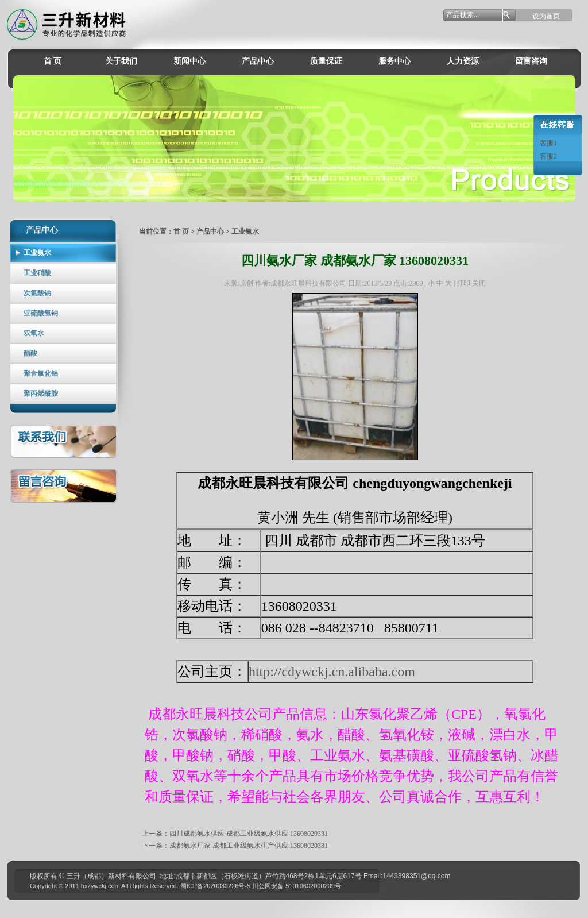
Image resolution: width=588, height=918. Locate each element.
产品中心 (258, 61)
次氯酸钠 (37, 293)
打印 (463, 283)
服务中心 (394, 61)
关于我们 (121, 61)
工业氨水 (37, 253)
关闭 (479, 283)
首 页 (53, 61)
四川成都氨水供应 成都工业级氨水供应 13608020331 (249, 834)
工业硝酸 (37, 273)
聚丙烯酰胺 (41, 394)
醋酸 (30, 353)
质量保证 (326, 61)
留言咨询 (531, 61)
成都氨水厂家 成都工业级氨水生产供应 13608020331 (249, 846)
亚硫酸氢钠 (41, 313)
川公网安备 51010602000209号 (297, 886)
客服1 (548, 143)
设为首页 (546, 16)
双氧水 (34, 333)
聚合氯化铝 (41, 373)
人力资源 (463, 61)
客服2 (548, 156)
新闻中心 (189, 61)
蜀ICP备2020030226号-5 (215, 886)
